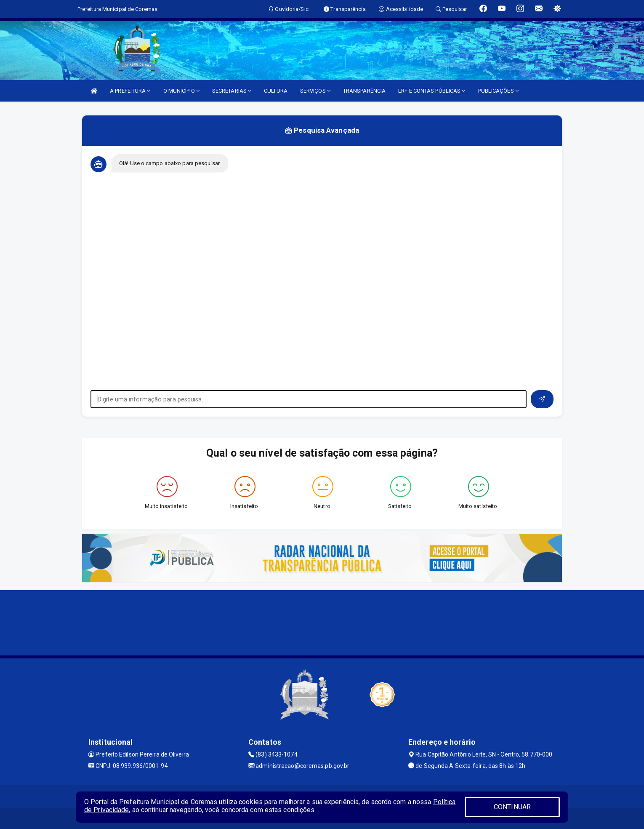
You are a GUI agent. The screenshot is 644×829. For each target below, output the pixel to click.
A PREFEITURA (130, 91)
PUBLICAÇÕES (498, 91)
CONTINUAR (512, 807)
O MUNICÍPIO (181, 91)
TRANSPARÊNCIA (364, 91)
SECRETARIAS (232, 91)
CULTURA (276, 91)
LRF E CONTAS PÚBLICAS (432, 91)
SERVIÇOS (315, 91)
